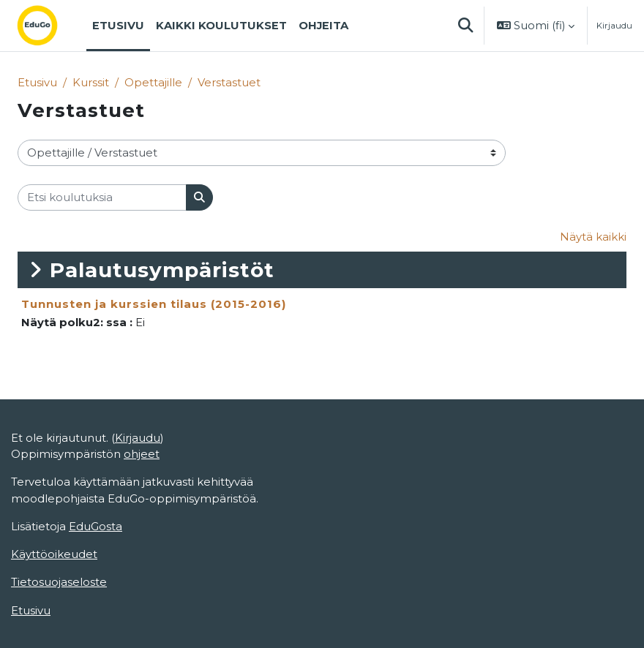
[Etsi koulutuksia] (102, 197)
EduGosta (96, 527)
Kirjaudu (614, 26)
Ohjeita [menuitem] (323, 26)
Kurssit (91, 83)
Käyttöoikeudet (54, 554)
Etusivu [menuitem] (118, 26)
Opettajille (153, 83)
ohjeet (142, 454)
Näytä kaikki (593, 237)
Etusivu (37, 83)
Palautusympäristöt (162, 270)
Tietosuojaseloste (59, 582)
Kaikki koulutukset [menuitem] (221, 26)
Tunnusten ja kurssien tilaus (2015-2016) (154, 304)
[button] (465, 26)
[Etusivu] (49, 26)
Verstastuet (229, 83)
